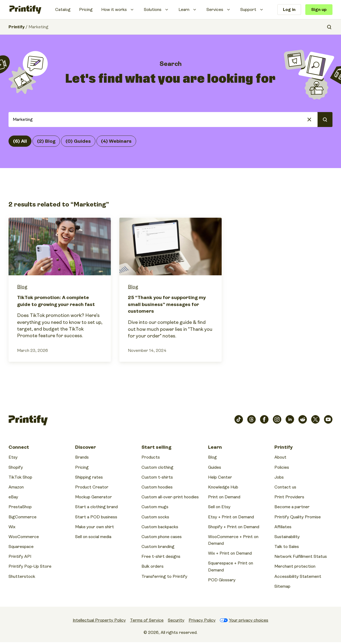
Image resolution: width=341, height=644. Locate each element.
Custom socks (155, 517)
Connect (19, 447)
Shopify (16, 467)
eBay (13, 497)
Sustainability (287, 537)
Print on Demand (224, 497)
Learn (184, 10)
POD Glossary (222, 580)
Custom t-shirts (157, 477)
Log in (289, 10)
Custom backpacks (160, 527)
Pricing (86, 10)
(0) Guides (78, 141)
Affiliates (283, 527)
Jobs (279, 477)
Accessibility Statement (298, 577)
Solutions (153, 10)
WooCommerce (24, 537)
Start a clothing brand (96, 507)
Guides (215, 467)
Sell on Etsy (219, 507)
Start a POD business (96, 517)
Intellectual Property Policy (99, 620)
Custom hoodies (157, 487)
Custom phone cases (162, 537)
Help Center (220, 477)
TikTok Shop (20, 477)
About (280, 457)
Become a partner (292, 507)
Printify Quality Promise (298, 517)
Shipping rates (89, 477)
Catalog (63, 10)
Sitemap (282, 586)
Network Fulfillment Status (301, 556)
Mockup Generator (94, 497)
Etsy (13, 457)
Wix (12, 527)
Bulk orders (153, 566)
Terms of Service (147, 620)
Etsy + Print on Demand (231, 517)
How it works (114, 10)
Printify (17, 27)
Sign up (319, 10)
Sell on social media (93, 537)
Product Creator (92, 487)
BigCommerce (23, 517)
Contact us (285, 487)
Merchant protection (295, 566)
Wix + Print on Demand (230, 553)
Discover (86, 447)
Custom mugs (155, 507)
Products (151, 457)
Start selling (156, 447)
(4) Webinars (116, 141)
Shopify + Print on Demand (234, 527)
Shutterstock (22, 577)
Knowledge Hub (223, 487)
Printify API (20, 556)
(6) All (20, 141)
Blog (22, 287)
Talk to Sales (287, 547)
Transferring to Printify (164, 577)
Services (215, 10)
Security (176, 620)
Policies (282, 467)
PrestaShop (20, 507)
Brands (82, 457)
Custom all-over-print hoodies (170, 497)
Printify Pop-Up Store (30, 566)
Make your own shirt (95, 527)
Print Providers (289, 497)
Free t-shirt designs (161, 556)
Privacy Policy (202, 620)
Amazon (16, 487)
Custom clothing (157, 467)
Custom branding (158, 547)
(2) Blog (46, 141)
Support (248, 10)
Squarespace (21, 547)
